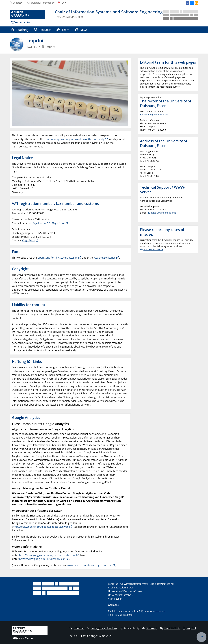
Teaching (20, 30)
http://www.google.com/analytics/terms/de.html (47, 555)
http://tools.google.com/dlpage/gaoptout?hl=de (41, 527)
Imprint (190, 628)
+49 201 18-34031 (123, 615)
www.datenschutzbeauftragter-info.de (90, 565)
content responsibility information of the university (74, 139)
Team (63, 30)
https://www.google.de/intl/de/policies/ (42, 559)
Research (43, 30)
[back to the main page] (181, 17)
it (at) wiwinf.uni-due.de (164, 213)
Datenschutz (170, 628)
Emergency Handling (102, 628)
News (81, 30)
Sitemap (150, 628)
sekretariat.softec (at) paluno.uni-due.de (142, 611)
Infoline (77, 628)
